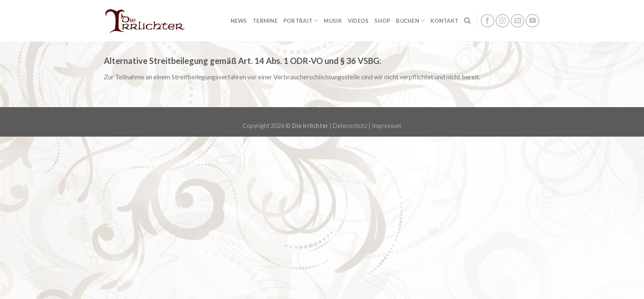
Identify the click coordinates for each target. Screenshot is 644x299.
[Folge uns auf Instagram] (503, 21)
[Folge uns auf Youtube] (532, 21)
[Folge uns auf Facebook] (488, 21)
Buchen (410, 21)
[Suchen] (467, 21)
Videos (358, 21)
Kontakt (444, 21)
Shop (382, 21)
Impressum (387, 126)
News (239, 21)
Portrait (301, 21)
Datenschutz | (352, 126)
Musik (333, 21)
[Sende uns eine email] (517, 21)
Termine (265, 21)
